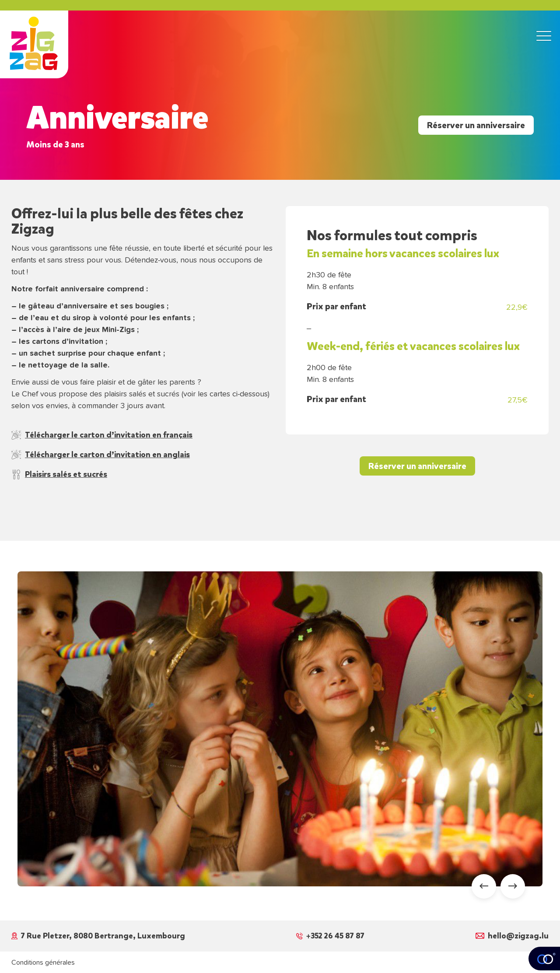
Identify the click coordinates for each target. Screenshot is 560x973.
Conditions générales (43, 962)
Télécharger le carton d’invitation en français (102, 435)
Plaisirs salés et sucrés (59, 474)
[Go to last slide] (484, 886)
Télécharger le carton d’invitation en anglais (101, 455)
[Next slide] (513, 886)
